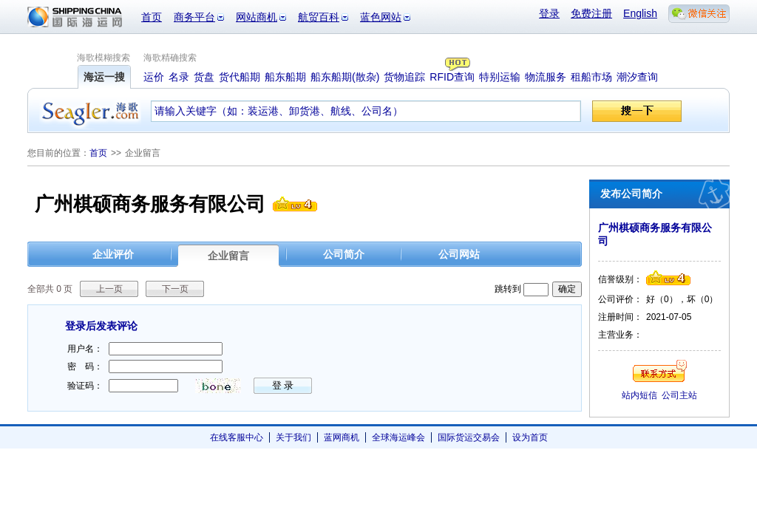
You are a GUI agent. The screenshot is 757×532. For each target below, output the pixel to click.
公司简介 (344, 254)
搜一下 (637, 111)
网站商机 (257, 17)
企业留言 (228, 256)
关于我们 (293, 437)
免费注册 (591, 13)
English (640, 13)
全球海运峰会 (398, 437)
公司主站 (679, 395)
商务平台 (194, 17)
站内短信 (639, 395)
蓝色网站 (381, 17)
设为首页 (530, 437)
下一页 (175, 289)
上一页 (109, 289)
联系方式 (660, 371)
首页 (152, 17)
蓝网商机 (342, 437)
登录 (549, 13)
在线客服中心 (237, 437)
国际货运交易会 (469, 437)
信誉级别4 (295, 204)
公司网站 (459, 254)
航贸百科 (319, 17)
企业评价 (113, 254)
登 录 (283, 385)
